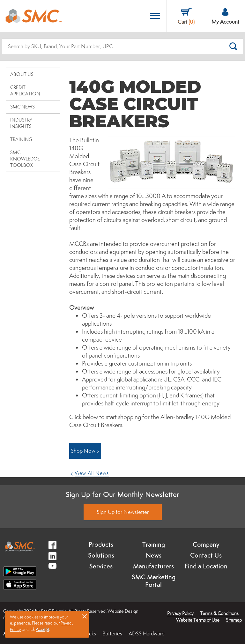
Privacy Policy (180, 613)
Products (101, 544)
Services (101, 566)
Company (206, 544)
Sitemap (234, 620)
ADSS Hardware (147, 633)
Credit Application (25, 90)
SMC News (22, 107)
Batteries (112, 633)
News (154, 555)
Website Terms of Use (198, 620)
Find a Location (206, 566)
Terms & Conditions (219, 613)
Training (21, 139)
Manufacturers (153, 566)
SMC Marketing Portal (154, 581)
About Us (22, 74)
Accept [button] (42, 629)
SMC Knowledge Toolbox (25, 159)
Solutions (101, 555)
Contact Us (206, 555)
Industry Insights (21, 123)
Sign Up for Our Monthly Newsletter (122, 494)
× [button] (85, 616)
